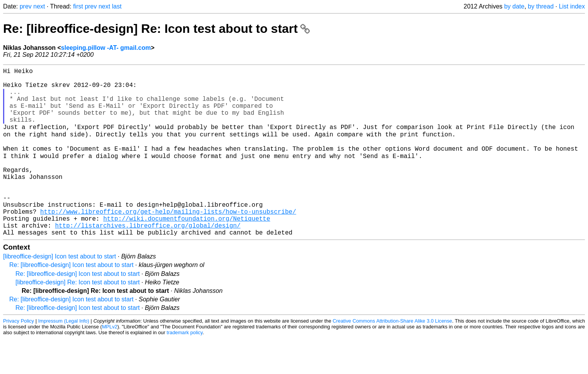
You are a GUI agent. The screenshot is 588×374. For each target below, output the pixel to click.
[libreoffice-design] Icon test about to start (59, 292)
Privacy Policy (19, 356)
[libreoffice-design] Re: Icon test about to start (78, 318)
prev (26, 6)
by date (514, 6)
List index (572, 6)
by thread (541, 6)
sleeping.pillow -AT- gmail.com (106, 48)
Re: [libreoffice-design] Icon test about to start (71, 300)
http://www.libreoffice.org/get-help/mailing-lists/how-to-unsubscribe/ (168, 242)
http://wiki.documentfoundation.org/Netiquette (187, 251)
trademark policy (184, 368)
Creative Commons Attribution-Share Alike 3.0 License (392, 356)
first (78, 6)
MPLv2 (110, 362)
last (117, 6)
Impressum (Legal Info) (64, 356)
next (39, 6)
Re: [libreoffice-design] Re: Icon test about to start (156, 29)
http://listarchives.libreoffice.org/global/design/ (148, 259)
